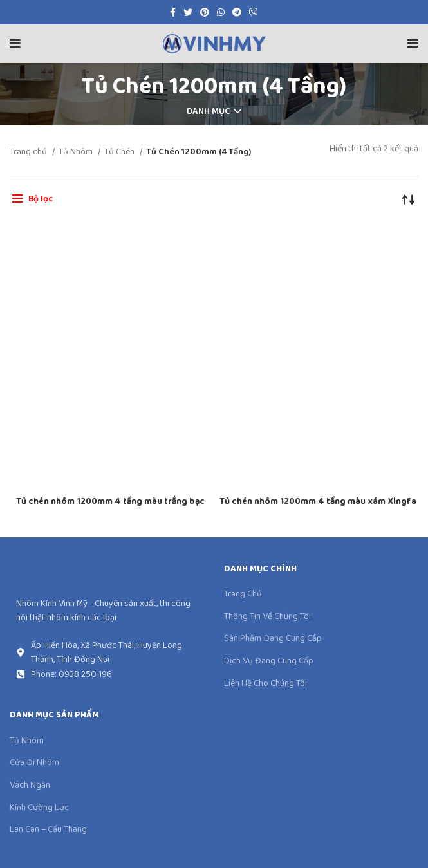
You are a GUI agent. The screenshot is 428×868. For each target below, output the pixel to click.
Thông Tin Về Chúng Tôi (267, 617)
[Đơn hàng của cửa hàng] (409, 199)
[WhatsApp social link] (221, 12)
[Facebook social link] (173, 12)
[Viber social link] (254, 12)
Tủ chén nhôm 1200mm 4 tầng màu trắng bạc (110, 501)
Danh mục (209, 111)
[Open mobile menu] (15, 44)
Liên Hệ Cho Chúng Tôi (265, 684)
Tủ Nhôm (77, 152)
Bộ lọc (41, 199)
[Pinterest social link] (205, 12)
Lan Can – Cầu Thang (48, 830)
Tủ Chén (120, 152)
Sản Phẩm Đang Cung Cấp (273, 639)
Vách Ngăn (30, 786)
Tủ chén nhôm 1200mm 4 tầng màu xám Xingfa (318, 501)
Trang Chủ (243, 595)
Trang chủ (29, 152)
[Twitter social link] (188, 12)
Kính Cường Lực (39, 808)
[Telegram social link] (237, 12)
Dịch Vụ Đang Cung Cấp (269, 661)
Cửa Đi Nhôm (34, 763)
